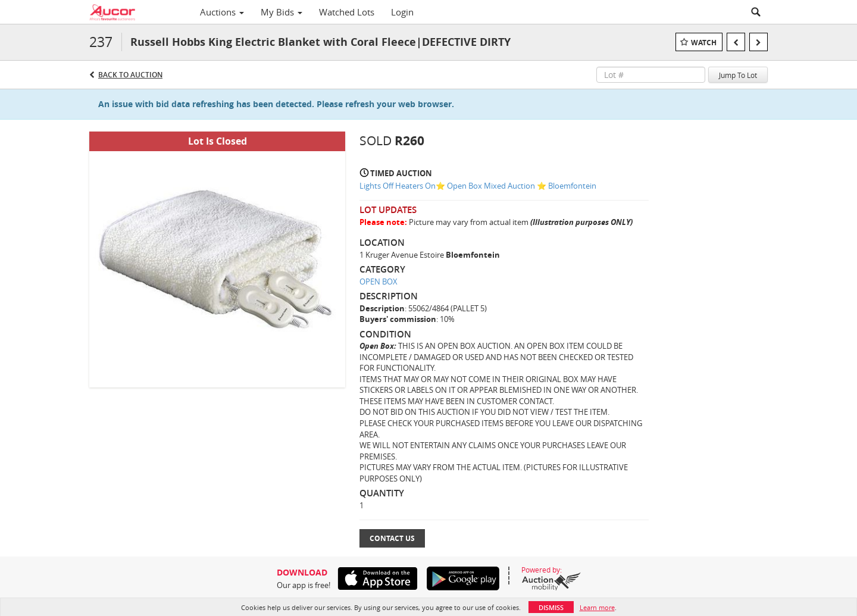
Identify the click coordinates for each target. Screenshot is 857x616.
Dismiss (551, 607)
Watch (704, 43)
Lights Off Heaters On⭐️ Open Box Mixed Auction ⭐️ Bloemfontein (478, 186)
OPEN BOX (379, 282)
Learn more (597, 607)
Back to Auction (130, 75)
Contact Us (392, 538)
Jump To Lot (738, 75)
